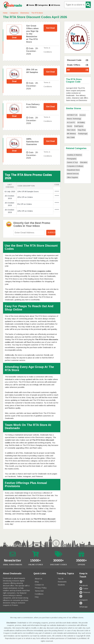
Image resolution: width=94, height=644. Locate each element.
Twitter (84, 585)
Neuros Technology (74, 119)
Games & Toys (72, 162)
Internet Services (73, 174)
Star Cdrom (71, 130)
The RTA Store (37, 13)
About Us (38, 579)
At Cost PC (71, 122)
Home (30, 5)
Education (84, 162)
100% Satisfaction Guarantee (32, 142)
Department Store (73, 170)
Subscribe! (52, 232)
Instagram (85, 593)
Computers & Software (75, 166)
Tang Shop (82, 130)
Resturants (62, 582)
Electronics (25, 13)
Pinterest (85, 589)
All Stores (54, 5)
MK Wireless (71, 134)
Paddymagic (83, 134)
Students (61, 585)
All (78, 70)
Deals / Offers (78, 65)
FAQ (37, 597)
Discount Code (78, 60)
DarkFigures (79, 126)
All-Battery (81, 122)
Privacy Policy (41, 588)
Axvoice (82, 115)
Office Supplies (72, 177)
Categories (41, 5)
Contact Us (39, 585)
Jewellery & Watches (74, 155)
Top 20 (61, 579)
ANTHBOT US (72, 115)
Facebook (85, 582)
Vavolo (70, 126)
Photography (72, 159)
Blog (37, 582)
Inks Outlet (71, 137)
